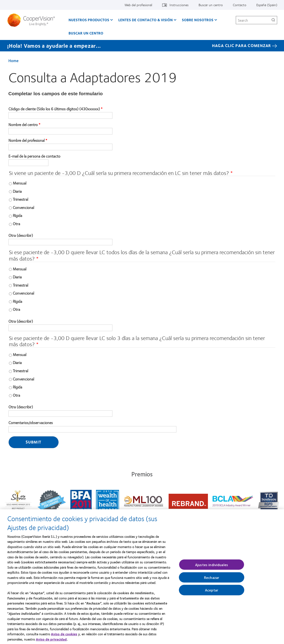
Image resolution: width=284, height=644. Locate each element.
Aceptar (212, 593)
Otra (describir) (21, 235)
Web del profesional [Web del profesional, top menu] (138, 5)
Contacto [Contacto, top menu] (240, 5)
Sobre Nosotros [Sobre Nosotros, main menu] (198, 20)
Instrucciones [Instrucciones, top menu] (179, 5)
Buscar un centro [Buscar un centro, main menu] (86, 33)
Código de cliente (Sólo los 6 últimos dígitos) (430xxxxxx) (54, 109)
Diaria (17, 191)
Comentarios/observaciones (31, 423)
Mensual (20, 183)
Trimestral (20, 199)
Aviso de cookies (64, 637)
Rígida (17, 215)
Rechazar (212, 580)
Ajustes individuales (212, 567)
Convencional (23, 207)
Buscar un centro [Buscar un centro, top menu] (211, 5)
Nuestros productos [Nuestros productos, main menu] (89, 20)
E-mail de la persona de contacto (34, 156)
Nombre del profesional (27, 140)
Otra (16, 224)
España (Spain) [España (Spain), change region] (267, 5)
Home (13, 61)
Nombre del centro (23, 125)
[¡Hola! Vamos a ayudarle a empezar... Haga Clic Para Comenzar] (142, 46)
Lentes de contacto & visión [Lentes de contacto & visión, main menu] (146, 20)
